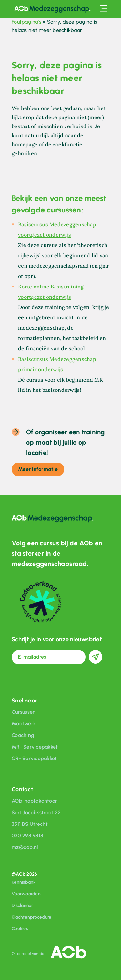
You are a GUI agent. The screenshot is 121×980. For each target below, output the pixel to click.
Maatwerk (24, 724)
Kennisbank (24, 882)
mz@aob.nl (25, 847)
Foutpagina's (26, 22)
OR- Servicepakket (34, 758)
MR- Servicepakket (35, 747)
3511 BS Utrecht (30, 824)
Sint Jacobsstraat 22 (36, 812)
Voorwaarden (26, 894)
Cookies (20, 929)
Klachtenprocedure (31, 917)
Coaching (23, 735)
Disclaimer (22, 905)
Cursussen (24, 712)
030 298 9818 (27, 836)
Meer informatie (38, 469)
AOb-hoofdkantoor (34, 801)
